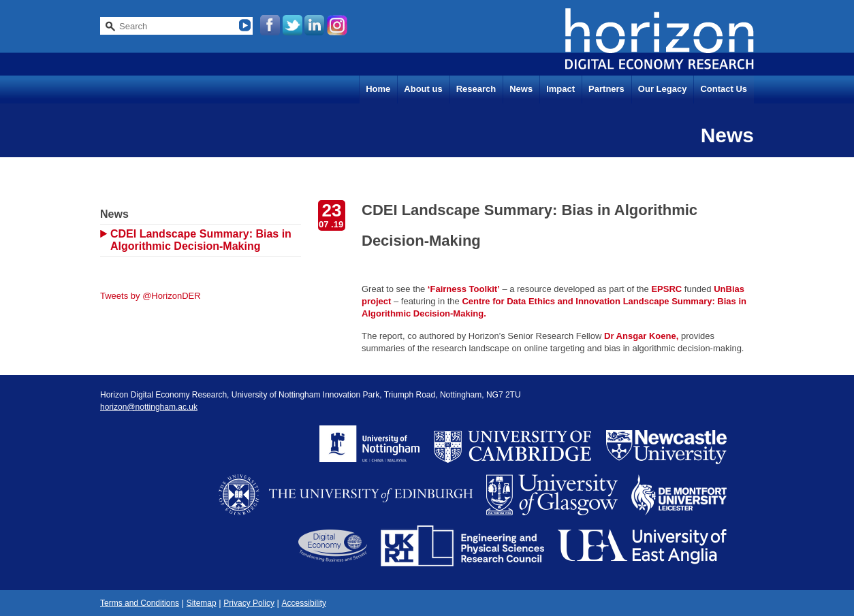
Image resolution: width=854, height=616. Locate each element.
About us (423, 89)
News (521, 89)
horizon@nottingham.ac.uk (149, 407)
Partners (606, 89)
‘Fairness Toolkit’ (464, 289)
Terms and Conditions (140, 603)
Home (378, 89)
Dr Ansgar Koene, (641, 336)
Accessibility (304, 603)
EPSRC (666, 289)
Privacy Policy (249, 603)
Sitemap (202, 603)
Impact (560, 89)
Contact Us (724, 89)
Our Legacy (663, 89)
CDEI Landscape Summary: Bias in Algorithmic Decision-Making (201, 240)
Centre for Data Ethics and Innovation (541, 301)
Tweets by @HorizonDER (151, 296)
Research (476, 89)
